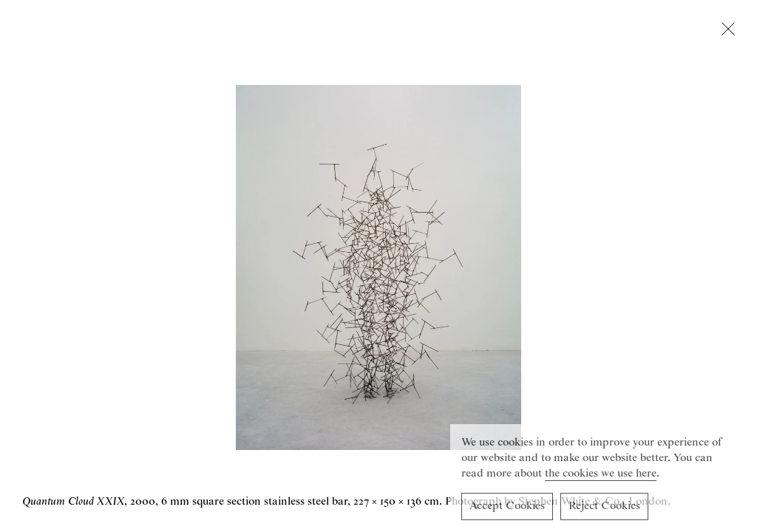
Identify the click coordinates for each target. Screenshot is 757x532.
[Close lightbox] (728, 31)
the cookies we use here (601, 476)
